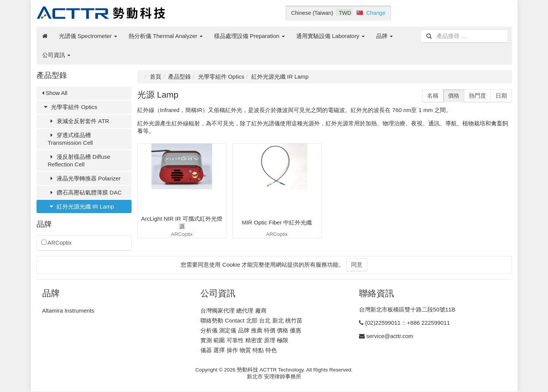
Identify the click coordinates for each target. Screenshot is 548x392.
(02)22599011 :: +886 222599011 (407, 323)
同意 (357, 265)
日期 (501, 96)
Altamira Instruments (68, 311)
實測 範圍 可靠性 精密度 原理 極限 (244, 340)
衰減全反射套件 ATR (79, 121)
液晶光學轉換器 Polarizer (84, 178)
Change (376, 13)
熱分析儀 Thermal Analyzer (166, 36)
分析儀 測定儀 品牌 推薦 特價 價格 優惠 (251, 330)
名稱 (433, 96)
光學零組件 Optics (70, 107)
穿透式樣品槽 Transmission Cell (71, 139)
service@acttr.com (390, 336)
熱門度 (477, 96)
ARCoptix (57, 243)
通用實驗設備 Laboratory (330, 36)
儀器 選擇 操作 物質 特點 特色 (239, 350)
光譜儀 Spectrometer (88, 36)
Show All (55, 93)
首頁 (156, 77)
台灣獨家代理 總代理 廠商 (233, 311)
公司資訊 (56, 55)
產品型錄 (179, 77)
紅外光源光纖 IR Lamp (81, 206)
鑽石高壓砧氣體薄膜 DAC (85, 192)
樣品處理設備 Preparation (249, 36)
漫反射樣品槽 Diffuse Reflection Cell (79, 160)
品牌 (384, 36)
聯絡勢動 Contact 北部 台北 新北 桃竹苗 (251, 320)
